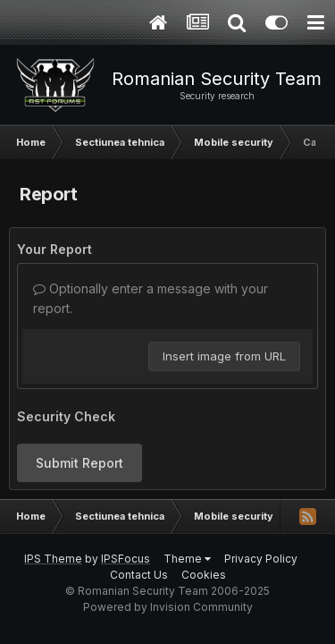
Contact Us (139, 575)
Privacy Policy (261, 559)
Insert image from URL (224, 356)
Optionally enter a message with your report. (151, 298)
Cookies (204, 575)
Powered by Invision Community (168, 607)
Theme (187, 559)
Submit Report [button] (80, 463)
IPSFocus (126, 559)
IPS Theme (53, 559)
